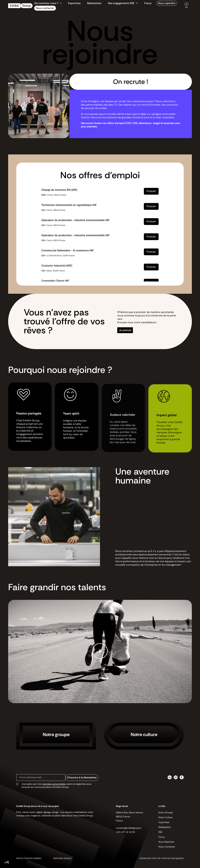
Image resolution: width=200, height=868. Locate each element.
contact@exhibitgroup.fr (129, 828)
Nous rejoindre (167, 3)
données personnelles (54, 784)
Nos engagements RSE (123, 3)
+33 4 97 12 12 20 (125, 832)
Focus (148, 3)
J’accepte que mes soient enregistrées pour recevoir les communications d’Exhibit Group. (57, 785)
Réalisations (94, 3)
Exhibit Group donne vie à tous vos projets (38, 806)
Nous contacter (45, 8)
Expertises (74, 3)
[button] (100, 651)
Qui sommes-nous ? (48, 3)
